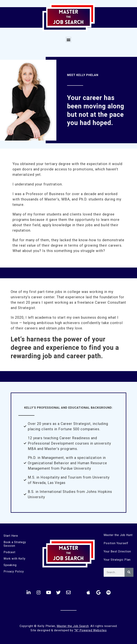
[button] (68, 40)
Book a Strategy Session (15, 544)
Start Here (11, 536)
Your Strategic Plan (117, 560)
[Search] (129, 572)
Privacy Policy (14, 571)
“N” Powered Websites (90, 630)
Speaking (10, 565)
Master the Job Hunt (118, 535)
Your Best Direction (117, 551)
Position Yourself (116, 543)
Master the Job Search (73, 626)
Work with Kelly (15, 559)
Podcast (9, 552)
